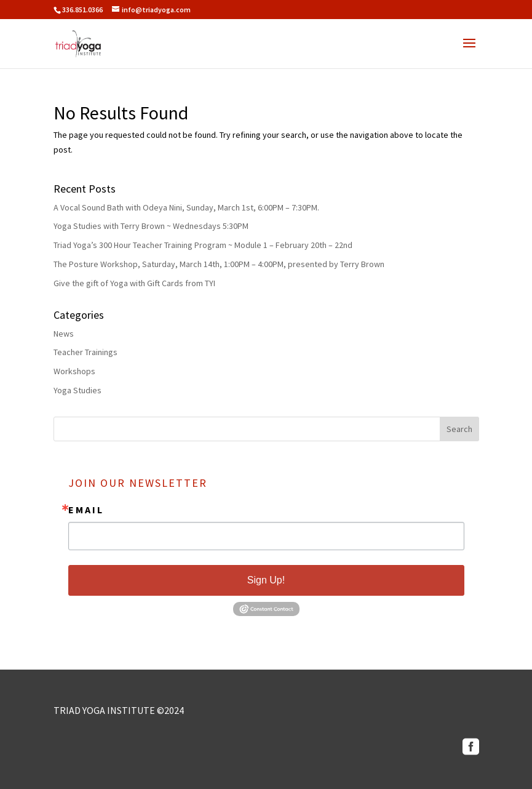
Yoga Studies (77, 390)
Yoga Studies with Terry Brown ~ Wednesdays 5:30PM (151, 226)
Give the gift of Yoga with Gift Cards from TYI (134, 283)
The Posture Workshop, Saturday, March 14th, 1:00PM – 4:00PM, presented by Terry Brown (219, 264)
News (64, 334)
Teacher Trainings (85, 352)
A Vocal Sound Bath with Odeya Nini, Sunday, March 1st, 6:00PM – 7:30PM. (186, 207)
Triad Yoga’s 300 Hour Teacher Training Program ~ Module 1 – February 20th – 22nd (203, 245)
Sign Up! (266, 580)
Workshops (74, 371)
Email (86, 510)
